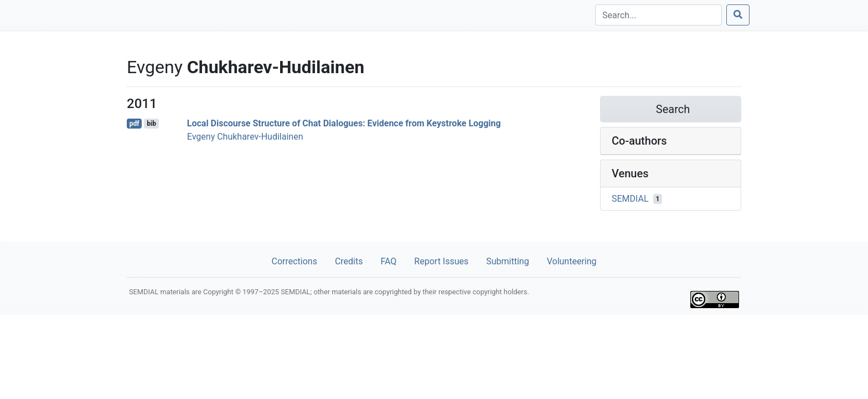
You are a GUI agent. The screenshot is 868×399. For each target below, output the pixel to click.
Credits (349, 261)
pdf (135, 124)
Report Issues (441, 261)
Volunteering (572, 261)
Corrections (294, 261)
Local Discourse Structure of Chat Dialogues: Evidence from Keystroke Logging (344, 123)
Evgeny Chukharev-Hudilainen (245, 137)
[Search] (658, 15)
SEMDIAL (630, 199)
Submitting (507, 261)
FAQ (388, 261)
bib (151, 124)
